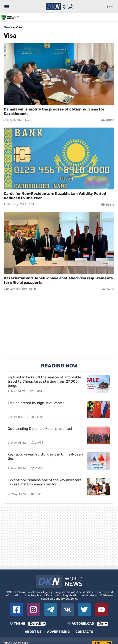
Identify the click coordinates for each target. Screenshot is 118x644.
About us (33, 632)
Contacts (84, 632)
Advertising (58, 632)
